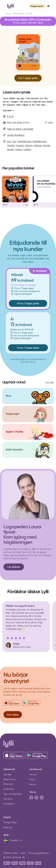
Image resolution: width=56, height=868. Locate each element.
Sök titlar (8, 774)
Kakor (23, 853)
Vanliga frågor (10, 822)
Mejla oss (8, 827)
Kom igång (13, 715)
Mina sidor (8, 784)
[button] (48, 6)
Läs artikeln (14, 567)
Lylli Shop (8, 799)
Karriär (33, 784)
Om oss (33, 774)
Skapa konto (37, 6)
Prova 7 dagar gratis (28, 303)
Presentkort (9, 804)
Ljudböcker (9, 789)
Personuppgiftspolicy (39, 853)
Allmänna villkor (11, 853)
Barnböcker (19, 14)
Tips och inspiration (13, 794)
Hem (8, 14)
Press (32, 779)
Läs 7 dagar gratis (28, 78)
